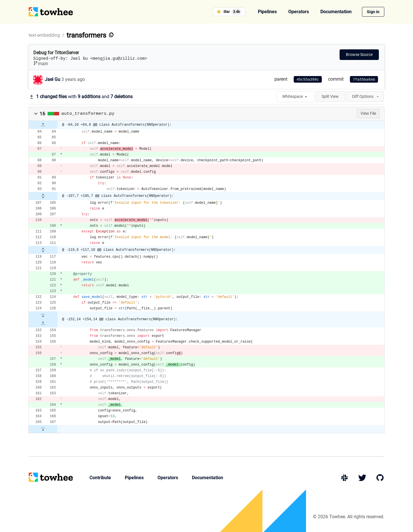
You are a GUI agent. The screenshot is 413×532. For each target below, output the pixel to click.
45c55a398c (308, 80)
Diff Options (366, 96)
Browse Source (359, 55)
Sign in (373, 12)
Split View (330, 96)
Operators (299, 12)
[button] (36, 114)
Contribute (100, 478)
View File (368, 113)
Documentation (336, 12)
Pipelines (267, 12)
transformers (86, 35)
